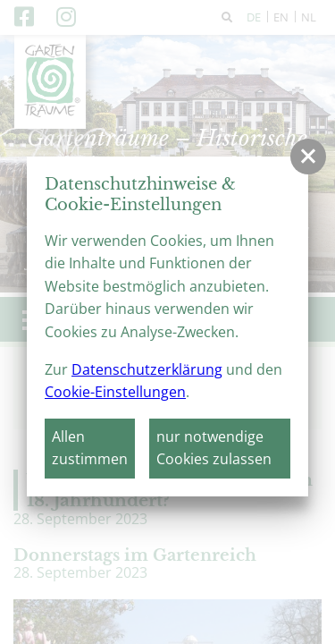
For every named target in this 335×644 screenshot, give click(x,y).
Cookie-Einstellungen (115, 392)
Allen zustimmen (90, 448)
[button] (308, 157)
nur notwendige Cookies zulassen (214, 448)
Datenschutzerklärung (147, 369)
